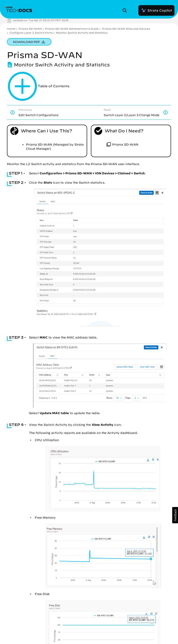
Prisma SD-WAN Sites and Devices (126, 29)
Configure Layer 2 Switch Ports (31, 33)
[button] (175, 515)
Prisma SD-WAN (30, 29)
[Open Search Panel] (126, 10)
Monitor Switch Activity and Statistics (82, 33)
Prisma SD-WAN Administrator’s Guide (72, 29)
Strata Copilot (156, 10)
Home (11, 29)
